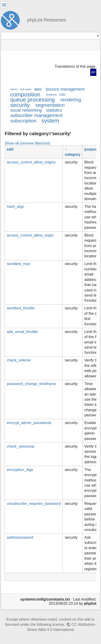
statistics (54, 110)
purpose (92, 149)
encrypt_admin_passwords (29, 423)
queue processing (33, 100)
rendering (71, 100)
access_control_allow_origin (30, 235)
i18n (62, 95)
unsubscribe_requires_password (34, 504)
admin (14, 89)
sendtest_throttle (21, 308)
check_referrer (19, 360)
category (73, 154)
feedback (51, 95)
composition (25, 94)
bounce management (65, 89)
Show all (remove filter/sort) (28, 143)
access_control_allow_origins (31, 162)
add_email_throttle (22, 332)
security (20, 105)
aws (38, 89)
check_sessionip (21, 446)
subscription (23, 121)
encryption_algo (20, 470)
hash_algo (15, 207)
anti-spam (26, 89)
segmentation (50, 105)
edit (10, 149)
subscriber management (36, 115)
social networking (26, 110)
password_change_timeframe (31, 384)
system (50, 121)
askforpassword (20, 537)
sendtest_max (19, 264)
